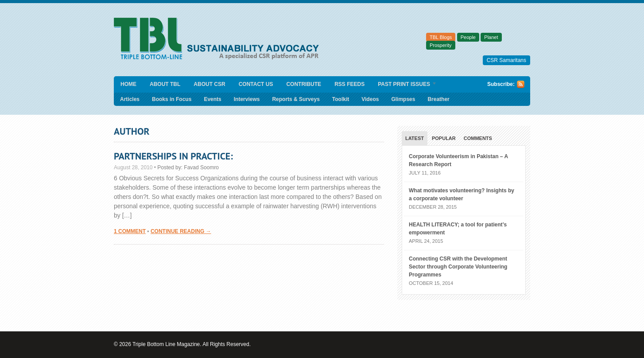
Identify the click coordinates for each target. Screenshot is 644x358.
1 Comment (130, 231)
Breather (438, 99)
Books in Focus (172, 99)
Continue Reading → (181, 231)
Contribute (304, 84)
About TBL (165, 84)
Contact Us (256, 84)
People (468, 37)
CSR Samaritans (506, 60)
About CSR (209, 84)
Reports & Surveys (296, 99)
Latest (415, 138)
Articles (130, 99)
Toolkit (341, 99)
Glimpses (403, 99)
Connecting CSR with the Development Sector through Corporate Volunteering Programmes (458, 267)
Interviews (247, 99)
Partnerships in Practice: (173, 156)
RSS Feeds (349, 84)
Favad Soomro (201, 167)
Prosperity (441, 45)
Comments (478, 138)
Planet (491, 37)
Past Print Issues (404, 85)
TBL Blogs (441, 37)
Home (128, 84)
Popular (444, 138)
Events (212, 99)
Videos (370, 99)
